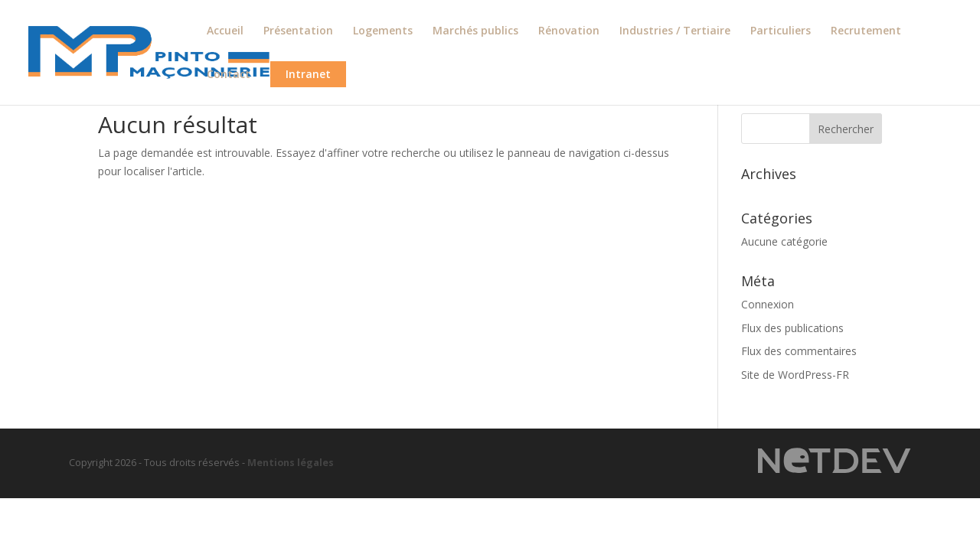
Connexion (768, 304)
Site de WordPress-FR (795, 375)
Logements (383, 31)
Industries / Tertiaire (675, 31)
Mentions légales (291, 463)
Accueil (225, 31)
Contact (229, 75)
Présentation (298, 31)
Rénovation (569, 31)
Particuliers (781, 31)
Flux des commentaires (799, 351)
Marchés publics (475, 31)
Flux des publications (792, 328)
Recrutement (866, 31)
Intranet (308, 74)
